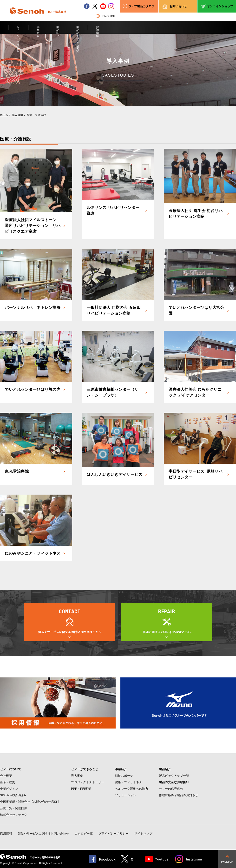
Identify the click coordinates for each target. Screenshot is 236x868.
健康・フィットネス (129, 782)
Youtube (157, 859)
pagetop (227, 859)
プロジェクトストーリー (88, 782)
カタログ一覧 (84, 834)
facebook (87, 6)
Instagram (189, 859)
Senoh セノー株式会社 (38, 18)
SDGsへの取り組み (13, 795)
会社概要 (6, 776)
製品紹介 (58, 30)
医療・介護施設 (36, 115)
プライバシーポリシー (114, 834)
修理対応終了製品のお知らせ (179, 795)
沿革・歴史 (8, 782)
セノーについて (11, 769)
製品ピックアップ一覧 (174, 776)
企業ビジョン (9, 789)
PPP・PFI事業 (81, 789)
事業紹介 (38, 30)
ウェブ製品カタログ (141, 6)
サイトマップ (143, 834)
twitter (95, 6)
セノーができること (18, 30)
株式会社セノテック (14, 815)
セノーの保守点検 (171, 789)
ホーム (4, 115)
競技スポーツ (124, 776)
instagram (111, 6)
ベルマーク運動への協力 (132, 789)
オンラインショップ (220, 6)
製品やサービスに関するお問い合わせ (43, 834)
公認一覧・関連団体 (14, 808)
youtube (103, 6)
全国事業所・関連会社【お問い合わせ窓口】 (30, 802)
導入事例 (18, 115)
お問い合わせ (178, 6)
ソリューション (126, 795)
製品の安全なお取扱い (78, 30)
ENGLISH (105, 16)
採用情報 (98, 30)
